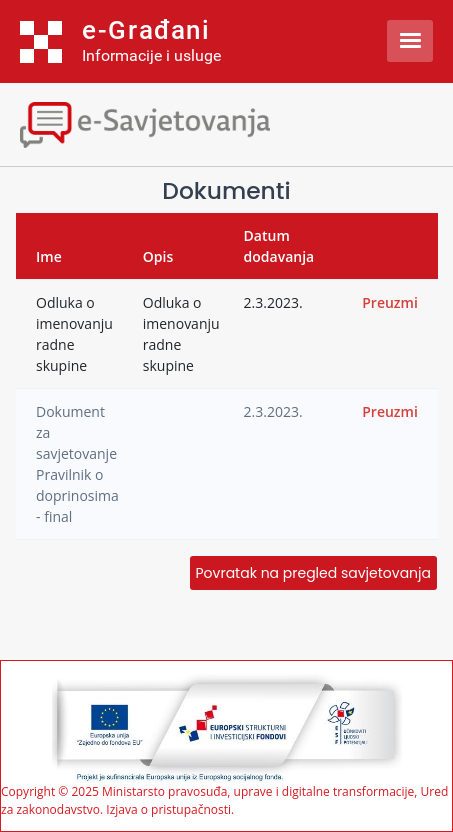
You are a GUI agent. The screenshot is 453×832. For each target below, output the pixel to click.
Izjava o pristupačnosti (168, 809)
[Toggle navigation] (175, 122)
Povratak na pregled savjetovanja (313, 573)
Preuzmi (390, 302)
